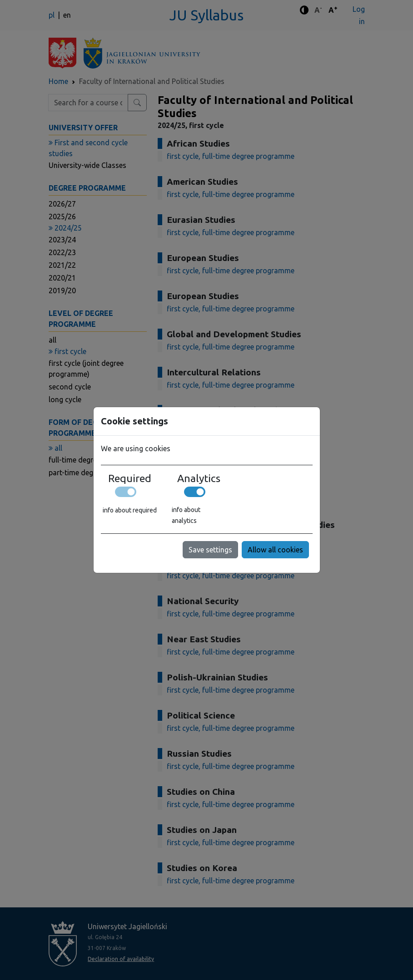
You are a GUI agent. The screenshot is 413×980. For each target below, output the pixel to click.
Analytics (199, 478)
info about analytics (186, 515)
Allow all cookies (275, 550)
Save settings (210, 550)
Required (130, 478)
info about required (130, 510)
